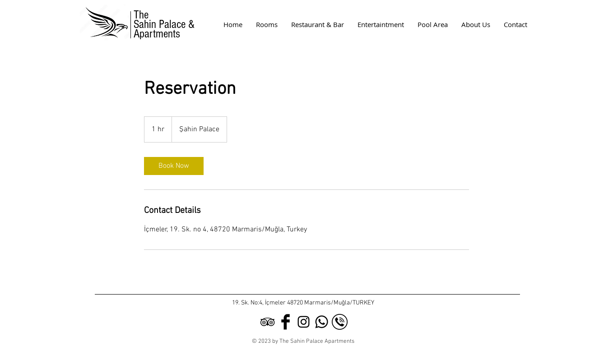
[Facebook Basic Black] (286, 322)
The (141, 15)
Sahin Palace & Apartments (165, 29)
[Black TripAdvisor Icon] (267, 322)
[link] (174, 166)
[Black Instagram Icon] (304, 322)
